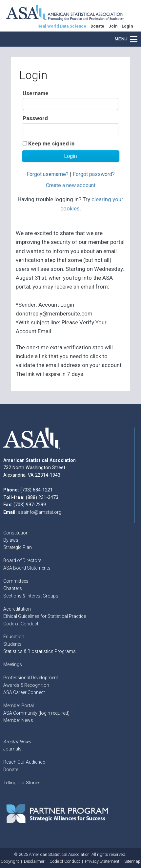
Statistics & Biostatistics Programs (40, 651)
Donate (11, 770)
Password (35, 118)
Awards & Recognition (26, 685)
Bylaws (11, 540)
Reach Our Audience (24, 762)
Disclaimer (34, 861)
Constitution (16, 533)
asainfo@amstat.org (40, 512)
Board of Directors (22, 560)
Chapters (13, 588)
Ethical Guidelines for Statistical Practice (45, 616)
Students (12, 644)
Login (127, 26)
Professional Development (31, 678)
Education (14, 637)
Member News (18, 720)
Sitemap (132, 861)
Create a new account (71, 185)
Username (36, 93)
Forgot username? (48, 174)
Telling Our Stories (22, 783)
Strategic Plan (18, 547)
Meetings (13, 664)
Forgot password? (94, 174)
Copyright (10, 861)
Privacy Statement (102, 861)
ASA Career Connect (24, 692)
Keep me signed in (51, 144)
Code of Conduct (21, 624)
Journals (12, 749)
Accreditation (17, 609)
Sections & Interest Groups (31, 596)
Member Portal (19, 705)
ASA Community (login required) (36, 713)
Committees (16, 581)
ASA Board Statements (27, 568)
